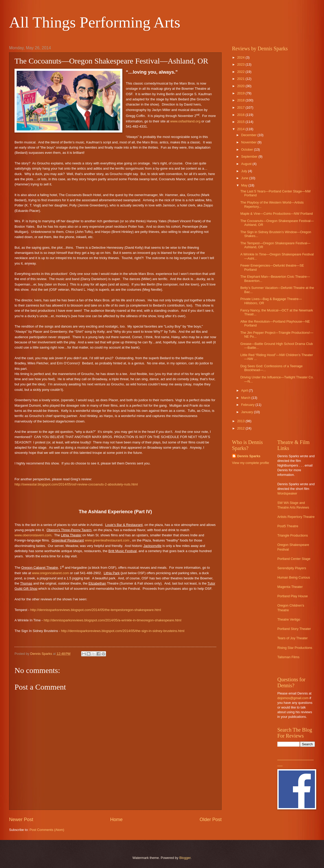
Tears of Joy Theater (293, 638)
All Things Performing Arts (95, 22)
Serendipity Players (292, 568)
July (244, 171)
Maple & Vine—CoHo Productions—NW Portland (277, 214)
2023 (241, 64)
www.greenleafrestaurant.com (107, 540)
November (249, 142)
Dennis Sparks (249, 456)
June (245, 178)
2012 (241, 428)
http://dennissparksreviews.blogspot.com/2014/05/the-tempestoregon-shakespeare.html (96, 610)
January (247, 412)
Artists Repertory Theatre (296, 517)
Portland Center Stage (294, 559)
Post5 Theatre (288, 526)
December (249, 135)
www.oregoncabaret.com (50, 573)
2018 (241, 100)
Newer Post (21, 820)
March (246, 398)
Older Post (211, 820)
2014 (241, 129)
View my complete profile (251, 463)
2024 (241, 57)
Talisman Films (288, 657)
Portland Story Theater (294, 629)
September (250, 157)
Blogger (185, 858)
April (245, 390)
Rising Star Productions (295, 648)
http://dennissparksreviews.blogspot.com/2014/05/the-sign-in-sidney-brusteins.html (123, 631)
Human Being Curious (294, 577)
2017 (241, 107)
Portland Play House (293, 596)
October (247, 150)
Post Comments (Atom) (47, 830)
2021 (241, 79)
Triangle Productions (293, 535)
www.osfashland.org (185, 121)
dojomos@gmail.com (293, 698)
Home (116, 820)
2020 (241, 86)
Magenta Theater (290, 587)
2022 (241, 72)
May (245, 185)
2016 (241, 115)
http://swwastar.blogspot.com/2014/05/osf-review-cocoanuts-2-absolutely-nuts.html (76, 484)
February (248, 405)
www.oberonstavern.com (33, 535)
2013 (241, 421)
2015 (241, 122)
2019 (241, 93)
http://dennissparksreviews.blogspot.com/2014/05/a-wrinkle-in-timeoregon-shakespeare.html (112, 620)
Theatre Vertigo (289, 619)
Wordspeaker (287, 493)
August (247, 164)
